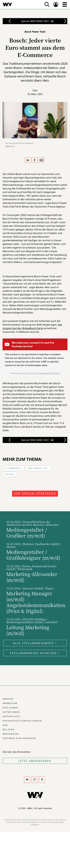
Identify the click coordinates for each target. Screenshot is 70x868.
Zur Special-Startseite (35, 493)
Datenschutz (12, 716)
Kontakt (8, 699)
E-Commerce (13, 468)
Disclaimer (10, 708)
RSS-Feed (9, 730)
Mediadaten (11, 734)
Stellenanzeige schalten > (35, 653)
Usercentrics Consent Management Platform (40, 373)
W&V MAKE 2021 (39, 468)
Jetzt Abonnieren (35, 761)
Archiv (10, 474)
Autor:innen (11, 712)
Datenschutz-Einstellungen (22, 721)
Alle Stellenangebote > (35, 643)
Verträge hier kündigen (19, 738)
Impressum (10, 703)
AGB (5, 725)
